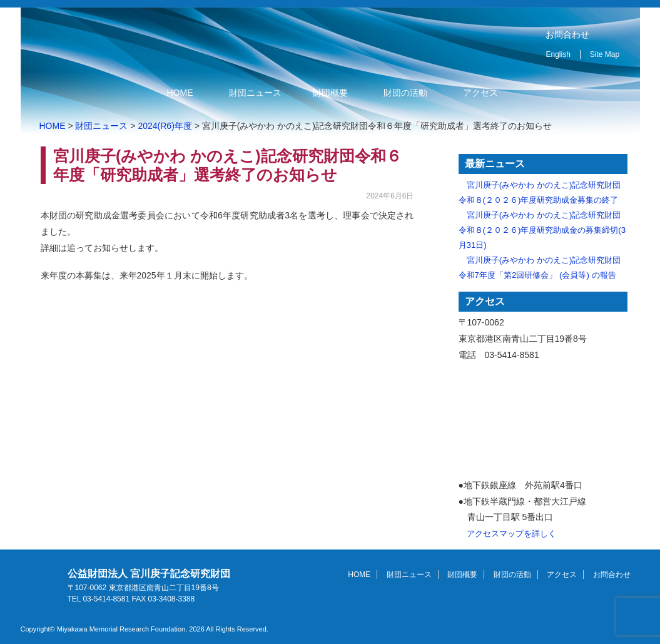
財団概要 (330, 93)
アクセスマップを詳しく (511, 534)
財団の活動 (405, 93)
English (558, 54)
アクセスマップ (543, 421)
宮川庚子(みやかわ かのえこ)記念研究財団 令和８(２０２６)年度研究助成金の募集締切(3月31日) (542, 230)
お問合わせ (567, 34)
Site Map (605, 54)
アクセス (480, 93)
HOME (180, 93)
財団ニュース (255, 93)
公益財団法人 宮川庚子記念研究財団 (179, 39)
